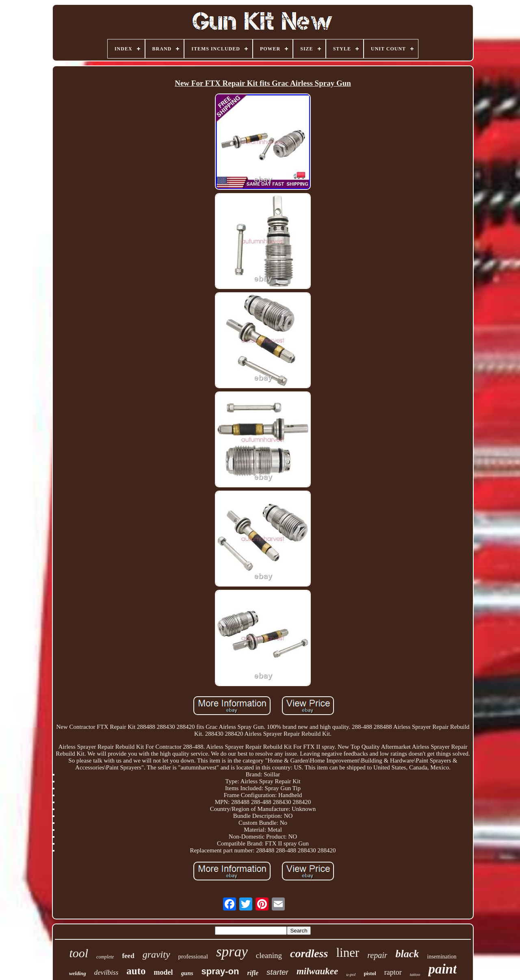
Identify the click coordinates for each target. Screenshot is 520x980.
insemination (442, 957)
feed (128, 956)
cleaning (269, 955)
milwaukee (317, 971)
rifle (253, 973)
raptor (393, 972)
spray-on (220, 971)
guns (187, 973)
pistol (370, 973)
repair (377, 955)
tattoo (415, 974)
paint (442, 969)
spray (232, 952)
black (407, 954)
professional (193, 956)
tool (79, 953)
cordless (309, 953)
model (164, 972)
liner (348, 953)
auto (136, 971)
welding (78, 973)
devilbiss (106, 972)
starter (277, 972)
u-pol (351, 974)
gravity (156, 954)
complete (105, 957)
